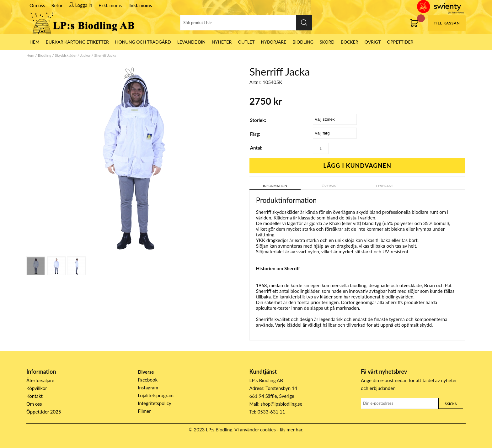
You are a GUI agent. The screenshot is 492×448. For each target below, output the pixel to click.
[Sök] (246, 23)
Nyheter (222, 42)
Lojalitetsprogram (156, 395)
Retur (57, 5)
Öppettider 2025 (44, 412)
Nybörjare (274, 42)
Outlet (246, 42)
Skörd (327, 42)
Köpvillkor (37, 388)
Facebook (148, 380)
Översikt (330, 186)
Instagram (148, 387)
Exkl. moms (110, 5)
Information (275, 186)
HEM (35, 42)
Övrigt (373, 42)
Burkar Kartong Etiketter (77, 42)
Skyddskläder (66, 55)
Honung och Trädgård (143, 42)
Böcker (350, 42)
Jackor (86, 55)
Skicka (451, 404)
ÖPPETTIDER (400, 42)
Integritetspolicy (155, 403)
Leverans (385, 186)
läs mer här (291, 430)
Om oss (37, 5)
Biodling (303, 42)
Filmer (144, 411)
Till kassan (447, 23)
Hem (30, 55)
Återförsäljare (40, 380)
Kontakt (35, 396)
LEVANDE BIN (191, 42)
